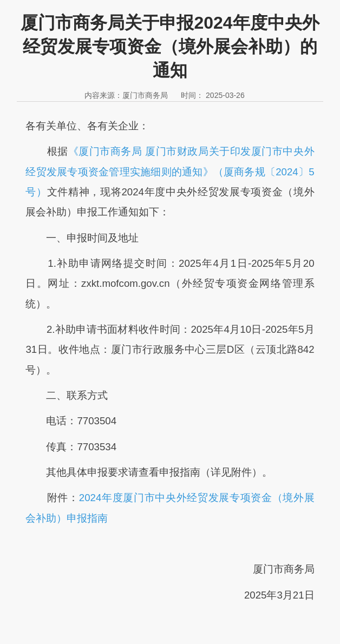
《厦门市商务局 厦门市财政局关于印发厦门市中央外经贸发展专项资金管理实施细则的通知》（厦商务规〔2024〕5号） (170, 172)
